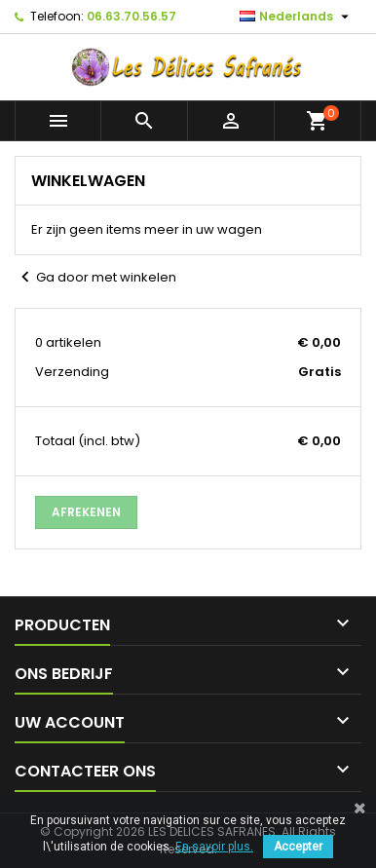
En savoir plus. (214, 847)
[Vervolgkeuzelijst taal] (297, 17)
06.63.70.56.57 (132, 16)
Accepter (298, 847)
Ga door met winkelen (95, 278)
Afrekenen (86, 512)
